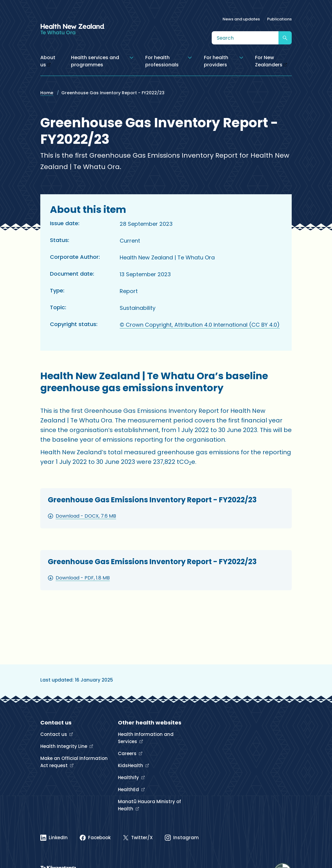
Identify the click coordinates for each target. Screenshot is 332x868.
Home (47, 93)
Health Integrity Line (64, 746)
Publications (279, 19)
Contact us (54, 734)
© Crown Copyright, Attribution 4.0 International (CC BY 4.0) (200, 325)
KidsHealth (131, 765)
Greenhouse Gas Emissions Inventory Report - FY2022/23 (152, 500)
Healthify (129, 777)
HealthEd (129, 789)
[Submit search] (285, 38)
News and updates (241, 19)
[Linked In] (54, 838)
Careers (128, 753)
